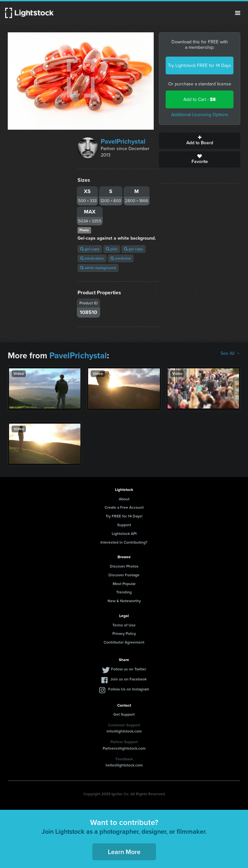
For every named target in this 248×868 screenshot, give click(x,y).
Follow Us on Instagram (129, 689)
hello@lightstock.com (124, 765)
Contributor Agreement (124, 642)
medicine (121, 258)
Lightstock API (124, 534)
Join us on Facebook (129, 679)
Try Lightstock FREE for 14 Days (200, 65)
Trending (124, 592)
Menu (238, 13)
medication (92, 258)
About (124, 499)
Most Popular (124, 584)
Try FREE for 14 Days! (124, 516)
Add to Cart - (200, 99)
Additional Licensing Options (200, 115)
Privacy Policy (124, 634)
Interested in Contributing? (124, 542)
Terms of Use (124, 625)
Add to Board (200, 141)
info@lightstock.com (124, 731)
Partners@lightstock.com (124, 748)
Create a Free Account (124, 507)
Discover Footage (124, 575)
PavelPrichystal (123, 141)
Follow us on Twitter (129, 669)
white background (98, 268)
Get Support (124, 714)
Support (124, 525)
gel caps (134, 249)
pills (112, 249)
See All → (230, 353)
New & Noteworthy (124, 601)
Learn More (124, 852)
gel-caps (90, 249)
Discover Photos (124, 566)
